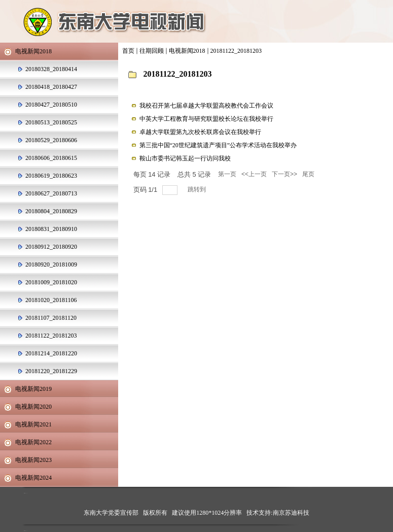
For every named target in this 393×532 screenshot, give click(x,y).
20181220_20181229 (51, 371)
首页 (128, 51)
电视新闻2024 (33, 478)
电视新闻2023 (33, 460)
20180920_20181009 (51, 264)
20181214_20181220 (51, 353)
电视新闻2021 (33, 424)
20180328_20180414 (51, 69)
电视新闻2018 (187, 51)
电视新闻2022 (33, 442)
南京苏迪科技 (291, 513)
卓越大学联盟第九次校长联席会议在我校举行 (200, 132)
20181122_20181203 (236, 51)
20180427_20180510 (51, 105)
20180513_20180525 (51, 122)
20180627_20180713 (51, 193)
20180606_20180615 (51, 158)
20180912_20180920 (51, 247)
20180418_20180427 (51, 87)
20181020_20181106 (51, 300)
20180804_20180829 (51, 211)
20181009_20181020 (51, 282)
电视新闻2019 (33, 389)
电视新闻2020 (33, 407)
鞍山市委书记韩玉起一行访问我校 (185, 158)
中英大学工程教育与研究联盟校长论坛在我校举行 (206, 119)
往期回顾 (152, 51)
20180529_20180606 (51, 140)
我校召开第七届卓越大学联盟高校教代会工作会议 (206, 106)
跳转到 (198, 189)
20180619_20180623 (51, 176)
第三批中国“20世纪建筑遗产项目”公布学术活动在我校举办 (218, 145)
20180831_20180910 (51, 229)
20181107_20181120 (51, 318)
